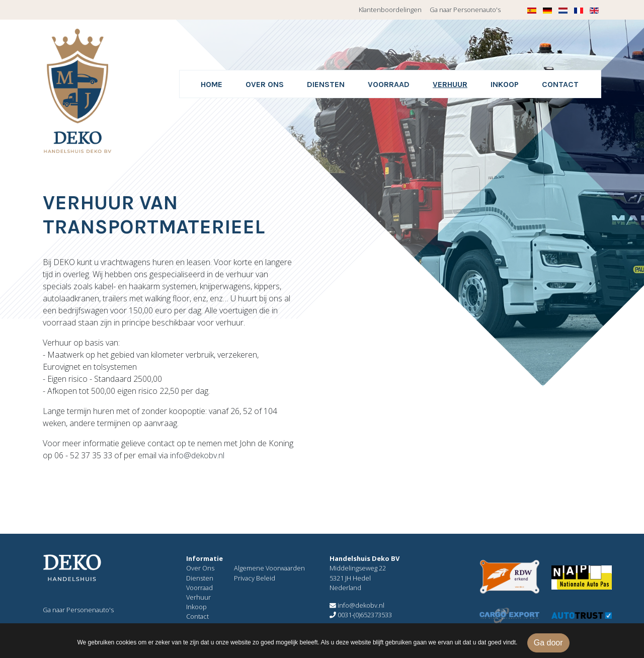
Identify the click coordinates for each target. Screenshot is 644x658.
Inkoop (505, 84)
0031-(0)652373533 (361, 615)
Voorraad (389, 84)
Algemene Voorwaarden (269, 568)
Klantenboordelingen (390, 10)
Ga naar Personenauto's (465, 10)
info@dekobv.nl (197, 455)
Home (212, 84)
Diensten (326, 84)
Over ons (265, 84)
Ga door (548, 643)
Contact (560, 84)
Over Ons (200, 568)
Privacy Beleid (255, 578)
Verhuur (450, 84)
